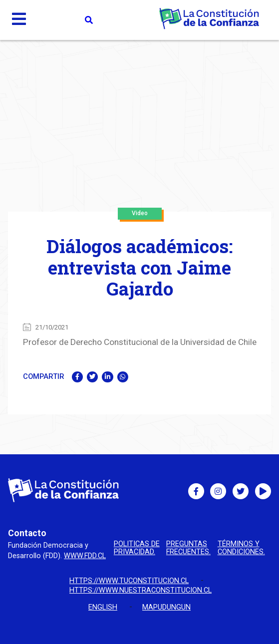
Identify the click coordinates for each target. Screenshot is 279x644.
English (103, 607)
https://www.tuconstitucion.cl (129, 581)
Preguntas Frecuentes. (188, 548)
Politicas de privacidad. (137, 548)
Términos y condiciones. (241, 548)
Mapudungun (166, 607)
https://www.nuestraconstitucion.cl (140, 590)
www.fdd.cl (85, 556)
